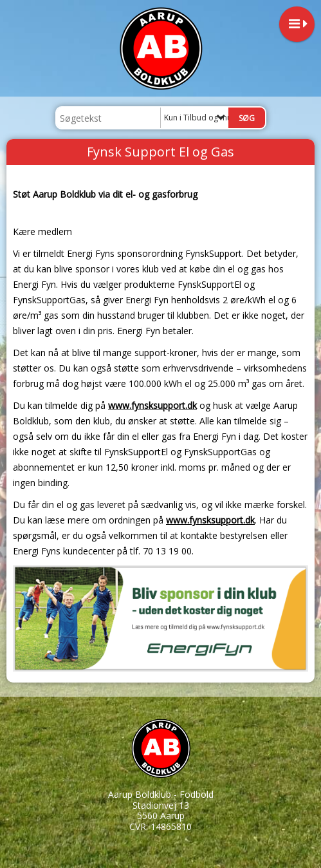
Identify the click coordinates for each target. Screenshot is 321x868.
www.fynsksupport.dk (152, 405)
